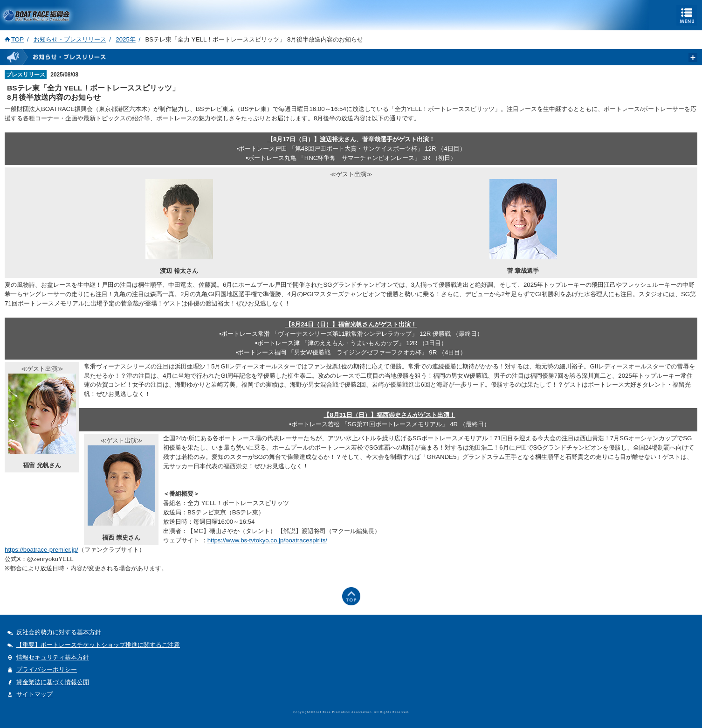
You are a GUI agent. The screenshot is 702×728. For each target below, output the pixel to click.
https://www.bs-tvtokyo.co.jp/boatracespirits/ (267, 540)
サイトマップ (34, 694)
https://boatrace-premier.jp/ (41, 550)
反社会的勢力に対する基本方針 (59, 632)
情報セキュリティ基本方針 (53, 657)
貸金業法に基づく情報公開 (53, 682)
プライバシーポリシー (47, 669)
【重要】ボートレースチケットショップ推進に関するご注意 (98, 645)
